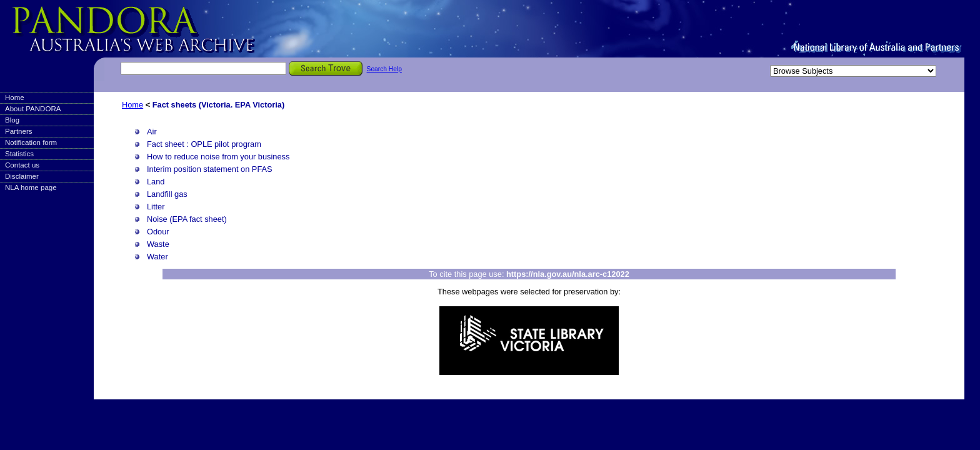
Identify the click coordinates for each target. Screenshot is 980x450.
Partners (19, 131)
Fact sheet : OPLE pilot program (204, 144)
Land (156, 182)
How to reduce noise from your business (218, 157)
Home (15, 97)
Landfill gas (167, 194)
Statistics (19, 154)
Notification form (31, 142)
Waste (158, 244)
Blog (12, 120)
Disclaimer (22, 176)
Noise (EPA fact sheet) (187, 219)
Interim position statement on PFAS (210, 169)
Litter (156, 207)
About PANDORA (33, 109)
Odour (158, 232)
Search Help (384, 69)
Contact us (22, 165)
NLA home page (31, 187)
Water (157, 257)
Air (152, 132)
